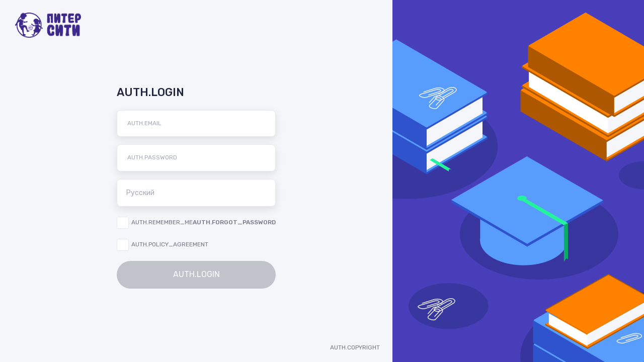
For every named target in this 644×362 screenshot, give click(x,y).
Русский (199, 193)
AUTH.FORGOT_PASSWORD (234, 222)
